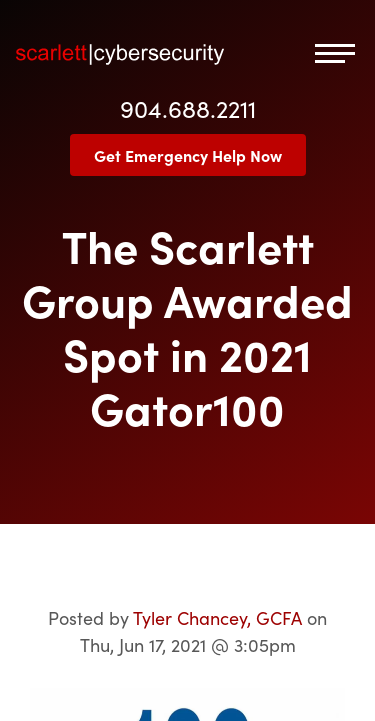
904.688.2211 (188, 107)
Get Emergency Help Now (188, 155)
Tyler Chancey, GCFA (217, 617)
